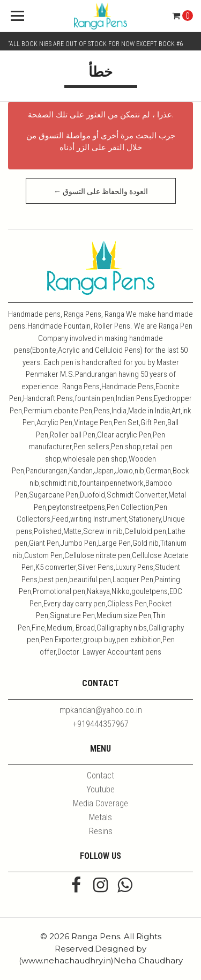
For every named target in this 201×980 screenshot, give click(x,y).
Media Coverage (100, 803)
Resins (101, 831)
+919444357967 (101, 724)
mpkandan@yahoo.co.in (101, 710)
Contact (100, 775)
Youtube (100, 789)
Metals (100, 817)
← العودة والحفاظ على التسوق (101, 191)
